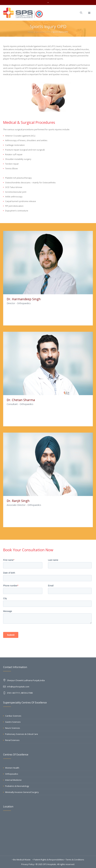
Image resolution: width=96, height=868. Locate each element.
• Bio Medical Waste (21, 860)
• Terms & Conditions (74, 860)
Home (31, 32)
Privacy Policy (28, 864)
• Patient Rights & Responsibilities (48, 860)
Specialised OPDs (43, 32)
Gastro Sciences (13, 722)
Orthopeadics (12, 774)
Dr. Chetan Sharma (21, 400)
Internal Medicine (13, 780)
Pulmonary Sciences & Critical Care (22, 734)
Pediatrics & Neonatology (17, 786)
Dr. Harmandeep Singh (24, 299)
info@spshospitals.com (18, 687)
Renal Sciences (12, 740)
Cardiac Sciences (13, 716)
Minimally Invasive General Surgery (22, 792)
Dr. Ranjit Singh (18, 501)
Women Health (12, 768)
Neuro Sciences (13, 728)
